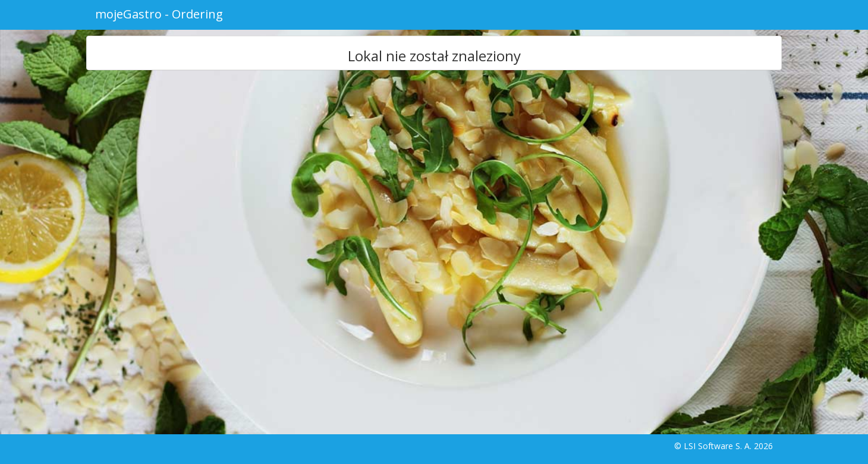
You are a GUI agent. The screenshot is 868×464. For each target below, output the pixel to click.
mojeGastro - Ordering (159, 14)
